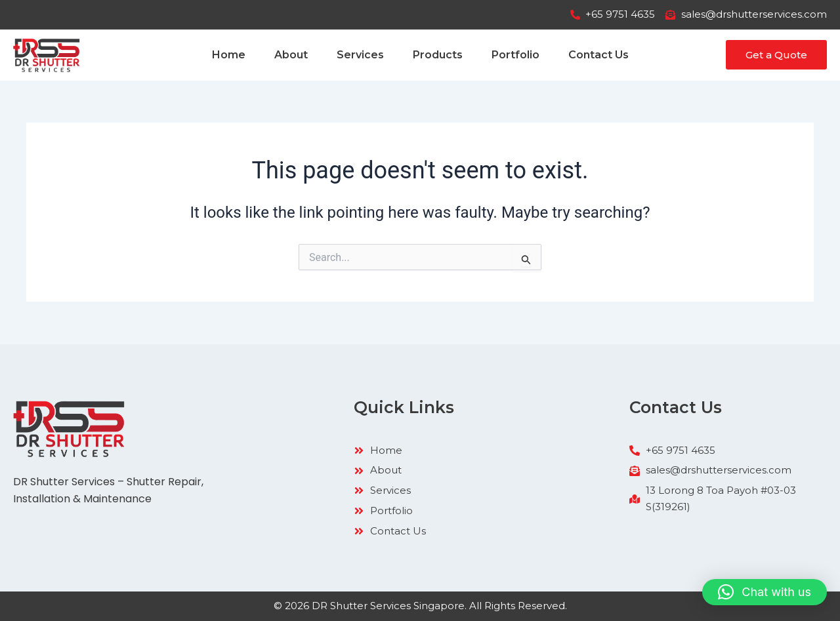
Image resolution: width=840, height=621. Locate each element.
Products (438, 55)
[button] (765, 592)
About (291, 55)
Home (229, 55)
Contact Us (598, 55)
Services (360, 55)
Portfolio (515, 55)
